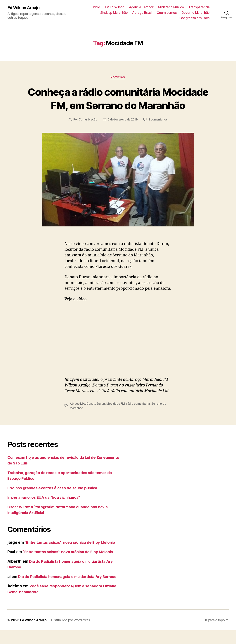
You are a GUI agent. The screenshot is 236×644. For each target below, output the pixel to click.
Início (96, 7)
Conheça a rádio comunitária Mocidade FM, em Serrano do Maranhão (118, 105)
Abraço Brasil (142, 13)
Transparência (199, 7)
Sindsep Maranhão (114, 13)
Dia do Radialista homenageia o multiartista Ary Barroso (70, 590)
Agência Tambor (141, 7)
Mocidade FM (116, 417)
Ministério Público (171, 7)
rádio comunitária (139, 417)
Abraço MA (78, 417)
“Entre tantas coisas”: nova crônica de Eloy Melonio (72, 556)
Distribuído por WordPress (71, 634)
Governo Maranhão (196, 13)
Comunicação (87, 133)
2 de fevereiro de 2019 (123, 133)
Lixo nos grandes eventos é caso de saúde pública (54, 501)
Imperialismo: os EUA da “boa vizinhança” (45, 511)
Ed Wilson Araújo (24, 8)
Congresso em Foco (195, 18)
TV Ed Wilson (114, 7)
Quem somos (167, 13)
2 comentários (159, 133)
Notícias (118, 78)
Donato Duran (96, 417)
